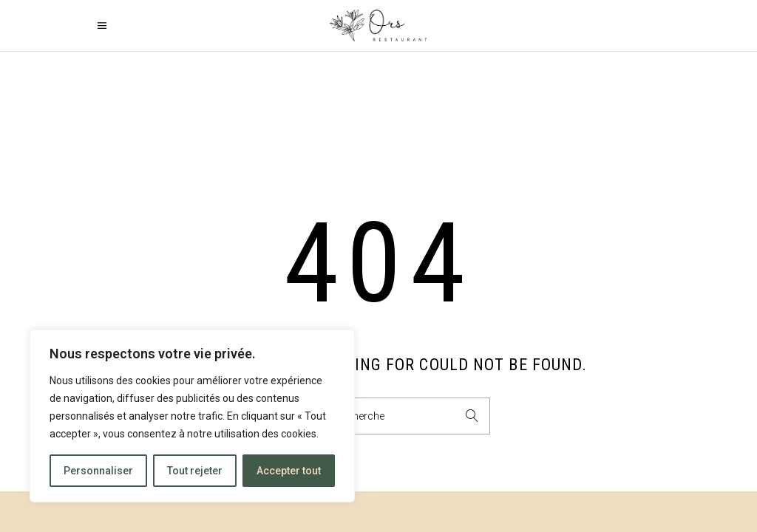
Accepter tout (289, 471)
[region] (192, 416)
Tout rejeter (195, 471)
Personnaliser (98, 471)
